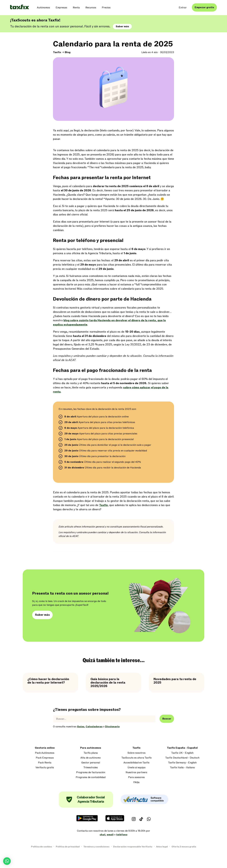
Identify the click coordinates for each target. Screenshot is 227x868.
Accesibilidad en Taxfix (136, 763)
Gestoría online (45, 748)
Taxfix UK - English (182, 753)
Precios (106, 8)
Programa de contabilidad (91, 777)
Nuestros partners (136, 772)
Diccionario (112, 727)
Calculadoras (94, 727)
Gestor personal (91, 763)
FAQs (136, 782)
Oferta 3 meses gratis (184, 847)
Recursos (91, 8)
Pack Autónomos (45, 753)
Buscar (167, 719)
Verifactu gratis (45, 768)
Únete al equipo (137, 768)
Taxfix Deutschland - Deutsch (182, 758)
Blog (68, 52)
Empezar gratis (204, 7)
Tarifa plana (91, 753)
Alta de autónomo (91, 758)
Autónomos (43, 8)
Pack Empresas (45, 758)
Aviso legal (162, 847)
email (110, 835)
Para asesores (136, 777)
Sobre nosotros (137, 753)
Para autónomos (91, 748)
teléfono (122, 835)
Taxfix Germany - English (182, 763)
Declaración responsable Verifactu (133, 847)
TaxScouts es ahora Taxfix (137, 758)
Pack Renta (45, 763)
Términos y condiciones (96, 847)
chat (103, 835)
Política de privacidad (68, 847)
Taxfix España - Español (182, 748)
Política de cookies (42, 847)
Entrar (183, 8)
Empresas (61, 8)
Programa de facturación (91, 772)
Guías (81, 727)
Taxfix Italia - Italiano (182, 768)
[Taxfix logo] (20, 7)
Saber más (122, 26)
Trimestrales (91, 768)
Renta (76, 8)
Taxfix (57, 52)
